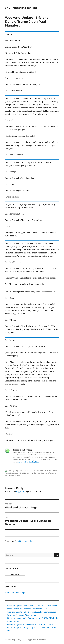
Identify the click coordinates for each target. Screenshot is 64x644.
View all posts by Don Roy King (28, 462)
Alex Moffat (39, 471)
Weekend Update (14, 475)
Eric (21, 473)
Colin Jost (48, 471)
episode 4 (16, 473)
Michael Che (28, 473)
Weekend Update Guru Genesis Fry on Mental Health (30, 624)
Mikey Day (37, 473)
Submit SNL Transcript (15, 593)
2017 (32, 471)
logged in (20, 491)
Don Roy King (13, 471)
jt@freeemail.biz (24, 541)
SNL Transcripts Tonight (21, 8)
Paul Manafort (46, 473)
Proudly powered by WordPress (36, 640)
